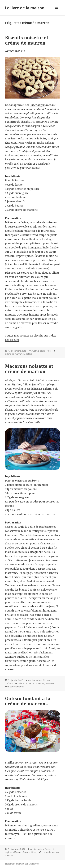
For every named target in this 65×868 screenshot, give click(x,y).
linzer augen (37, 105)
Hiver (34, 852)
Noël (49, 351)
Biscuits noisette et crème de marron (27, 40)
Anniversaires (35, 680)
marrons (40, 683)
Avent (34, 351)
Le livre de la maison (25, 8)
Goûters (9, 683)
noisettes (27, 354)
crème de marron (14, 354)
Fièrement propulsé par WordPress (22, 864)
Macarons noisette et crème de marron (29, 369)
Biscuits (42, 351)
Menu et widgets (56, 11)
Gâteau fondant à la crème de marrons (28, 701)
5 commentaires (16, 687)
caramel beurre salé (17, 397)
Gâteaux (17, 852)
